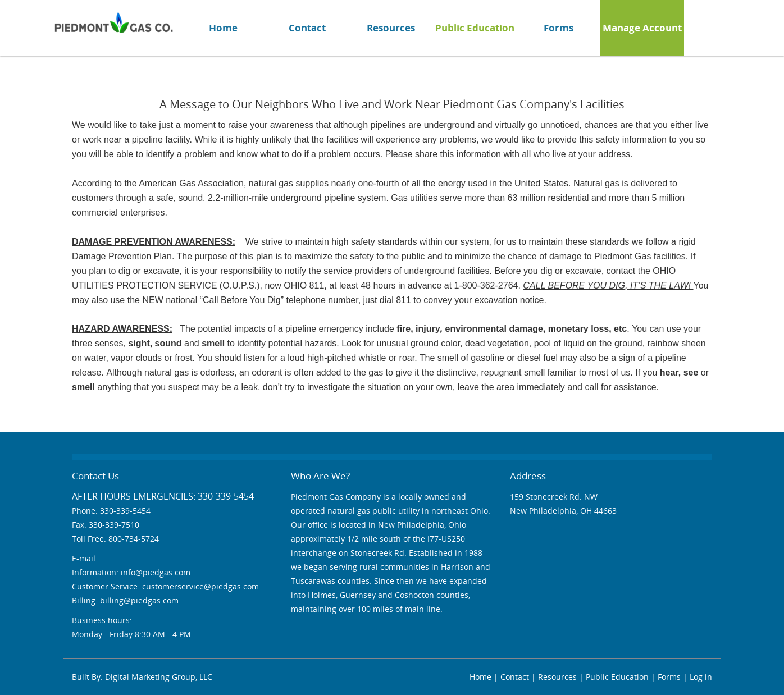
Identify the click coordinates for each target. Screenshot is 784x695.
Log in (701, 677)
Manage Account (642, 28)
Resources (391, 28)
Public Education (475, 28)
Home (223, 28)
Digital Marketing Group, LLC (159, 677)
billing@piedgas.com (139, 600)
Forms (559, 28)
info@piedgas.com (156, 572)
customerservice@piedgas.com (200, 586)
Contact (307, 28)
